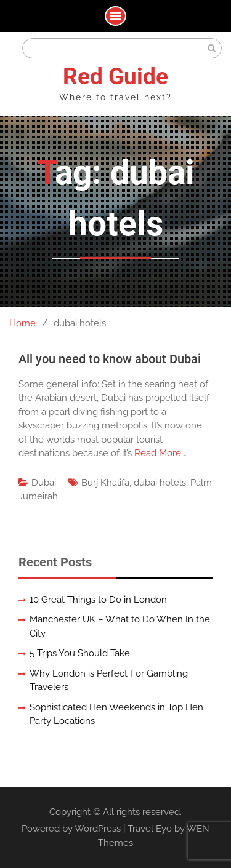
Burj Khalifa (105, 483)
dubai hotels (160, 483)
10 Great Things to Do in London (98, 600)
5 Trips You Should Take (80, 653)
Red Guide (115, 77)
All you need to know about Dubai (110, 359)
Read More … (161, 453)
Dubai (44, 483)
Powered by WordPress (71, 829)
